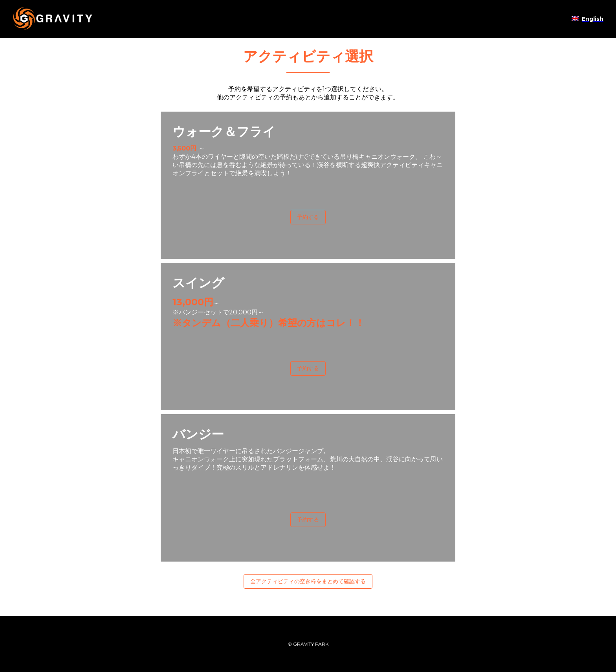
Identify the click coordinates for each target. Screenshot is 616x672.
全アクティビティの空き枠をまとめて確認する (308, 581)
